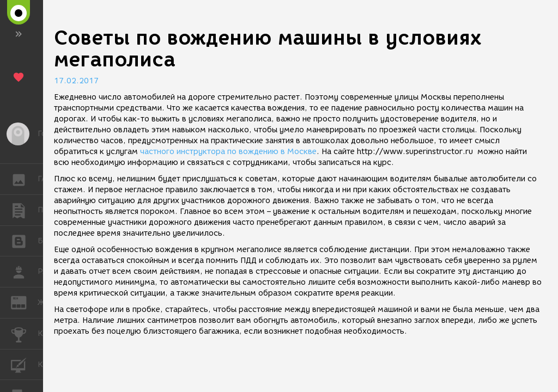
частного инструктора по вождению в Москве (228, 152)
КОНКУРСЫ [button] (24, 334)
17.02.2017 (76, 81)
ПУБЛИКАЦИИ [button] (24, 210)
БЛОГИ (24, 240)
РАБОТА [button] (24, 272)
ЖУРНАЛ (24, 302)
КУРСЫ (24, 364)
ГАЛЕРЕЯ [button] (24, 179)
